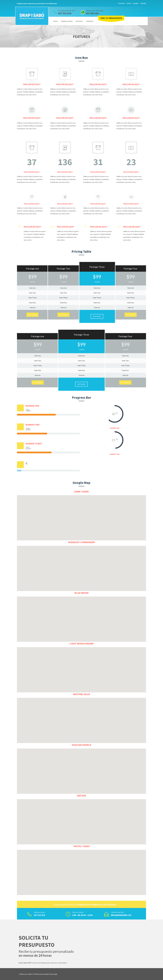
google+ (136, 3)
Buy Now (32, 315)
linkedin (143, 3)
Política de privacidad (41, 974)
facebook (121, 3)
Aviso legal (53, 974)
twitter (129, 3)
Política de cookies (26, 974)
